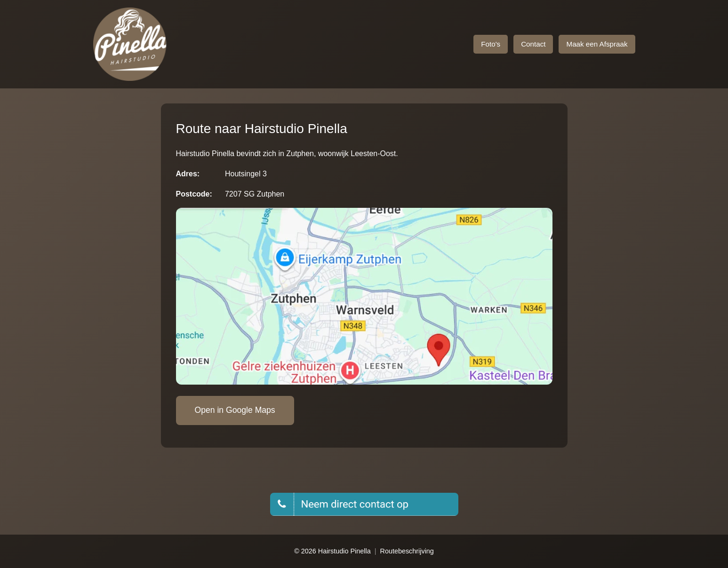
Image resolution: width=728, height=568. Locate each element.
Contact (533, 44)
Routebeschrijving (407, 551)
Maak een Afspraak (597, 44)
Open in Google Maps (235, 410)
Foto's (491, 44)
